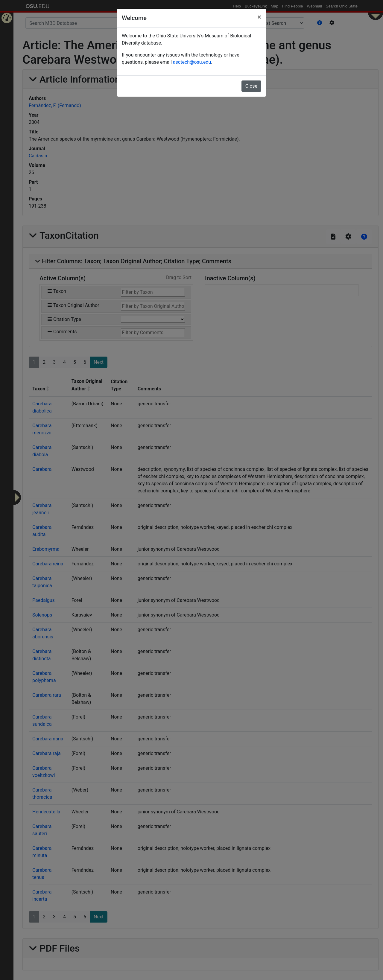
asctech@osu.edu (192, 62)
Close (251, 86)
